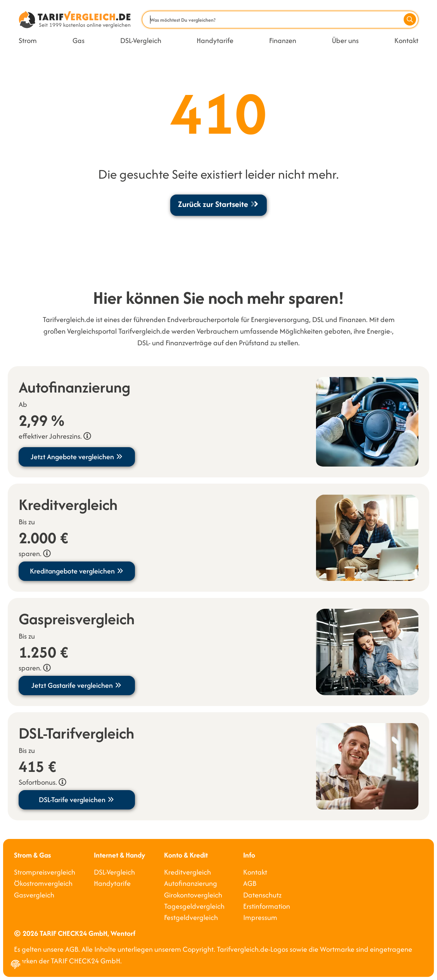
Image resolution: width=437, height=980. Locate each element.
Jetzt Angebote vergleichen (77, 457)
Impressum (260, 917)
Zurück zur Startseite (218, 204)
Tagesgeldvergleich (194, 906)
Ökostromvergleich (43, 883)
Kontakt (406, 40)
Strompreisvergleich (45, 872)
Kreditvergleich (187, 872)
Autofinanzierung (191, 883)
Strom (28, 40)
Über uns (345, 40)
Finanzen (283, 40)
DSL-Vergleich (141, 40)
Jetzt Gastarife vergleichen (77, 685)
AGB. (73, 949)
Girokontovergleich (193, 895)
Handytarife (215, 40)
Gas (79, 40)
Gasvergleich (34, 895)
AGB (250, 883)
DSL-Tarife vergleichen (77, 800)
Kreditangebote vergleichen (77, 571)
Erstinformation (267, 906)
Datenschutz (262, 895)
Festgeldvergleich (191, 917)
